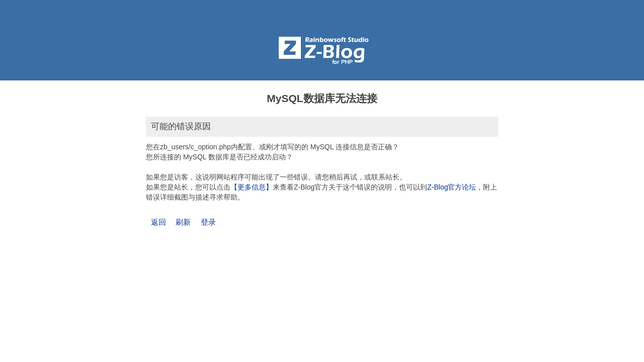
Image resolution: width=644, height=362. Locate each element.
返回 (158, 222)
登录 (208, 222)
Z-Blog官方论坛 (452, 187)
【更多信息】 (252, 187)
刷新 (183, 222)
